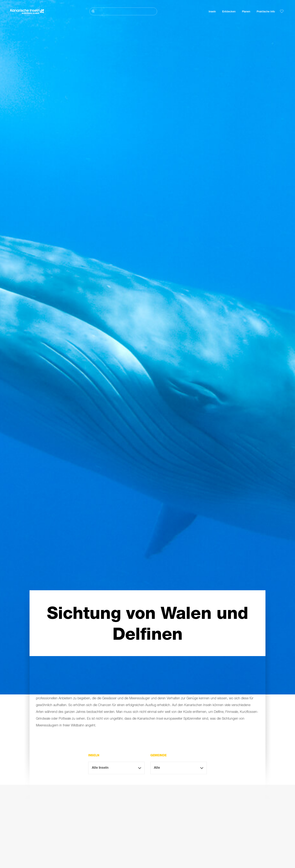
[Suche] (123, 11)
